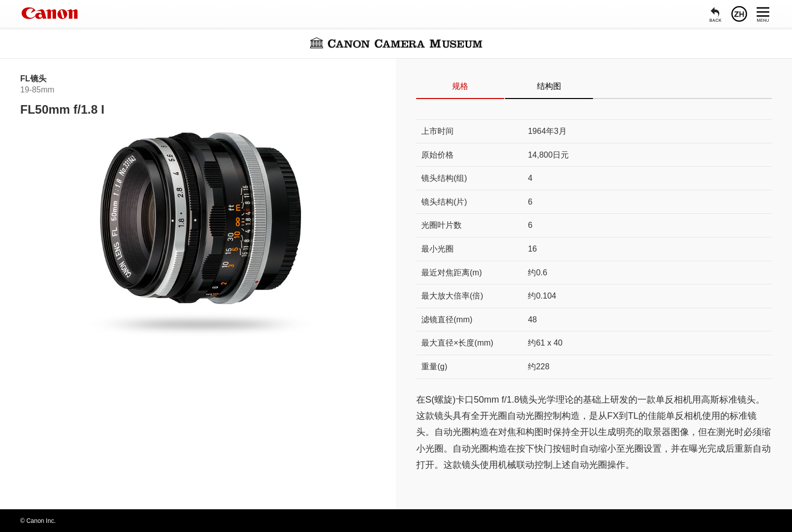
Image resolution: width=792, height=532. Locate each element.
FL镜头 (33, 79)
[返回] (715, 14)
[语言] (739, 14)
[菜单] (763, 14)
